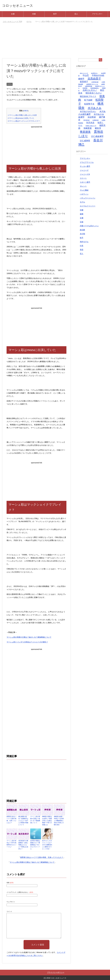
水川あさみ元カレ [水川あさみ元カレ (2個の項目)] (88, 112)
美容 (82, 250)
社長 (82, 246)
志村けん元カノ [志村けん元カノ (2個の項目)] (90, 91)
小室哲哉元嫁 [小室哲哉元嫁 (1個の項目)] (95, 82)
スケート (83, 179)
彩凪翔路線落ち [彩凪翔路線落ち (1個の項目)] (95, 89)
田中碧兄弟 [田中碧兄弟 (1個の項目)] (86, 121)
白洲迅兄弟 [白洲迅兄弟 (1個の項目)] (96, 121)
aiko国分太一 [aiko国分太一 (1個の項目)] (95, 74)
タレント (83, 187)
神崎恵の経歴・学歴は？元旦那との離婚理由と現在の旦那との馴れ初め (59, 820)
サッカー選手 (85, 167)
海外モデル (84, 242)
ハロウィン (84, 195)
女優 (13, 14)
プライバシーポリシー (56, 970)
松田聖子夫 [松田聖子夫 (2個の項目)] (89, 104)
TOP (12, 22)
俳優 (34, 14)
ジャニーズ (84, 171)
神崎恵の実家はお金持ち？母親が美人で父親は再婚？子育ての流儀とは (47, 820)
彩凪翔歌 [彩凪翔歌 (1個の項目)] (85, 89)
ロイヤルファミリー (88, 207)
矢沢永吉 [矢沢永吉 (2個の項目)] (90, 123)
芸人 (76, 14)
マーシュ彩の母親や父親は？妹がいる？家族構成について (29, 638)
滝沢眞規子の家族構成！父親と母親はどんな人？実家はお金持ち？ (24, 842)
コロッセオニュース (20, 6)
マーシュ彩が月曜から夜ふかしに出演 (22, 116)
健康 (82, 214)
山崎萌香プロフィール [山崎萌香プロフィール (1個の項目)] (92, 85)
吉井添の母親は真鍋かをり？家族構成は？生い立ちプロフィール (35, 842)
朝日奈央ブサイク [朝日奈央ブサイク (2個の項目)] (88, 97)
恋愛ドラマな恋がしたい (89, 226)
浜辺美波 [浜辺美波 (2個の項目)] (92, 118)
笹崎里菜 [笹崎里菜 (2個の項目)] (88, 129)
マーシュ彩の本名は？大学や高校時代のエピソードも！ (12, 842)
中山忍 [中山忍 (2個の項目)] (86, 76)
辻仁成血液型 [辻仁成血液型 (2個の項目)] (97, 137)
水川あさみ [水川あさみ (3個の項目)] (95, 109)
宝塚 (82, 222)
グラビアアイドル (87, 163)
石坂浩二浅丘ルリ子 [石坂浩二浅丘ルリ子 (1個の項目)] (91, 126)
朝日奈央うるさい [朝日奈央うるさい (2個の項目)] (94, 94)
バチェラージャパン (88, 199)
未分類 (82, 234)
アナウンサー (97, 14)
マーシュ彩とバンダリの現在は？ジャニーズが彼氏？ (27, 643)
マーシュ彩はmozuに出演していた (21, 119)
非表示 (26, 111)
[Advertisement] (55, 43)
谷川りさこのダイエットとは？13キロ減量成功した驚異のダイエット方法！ (47, 843)
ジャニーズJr (85, 175)
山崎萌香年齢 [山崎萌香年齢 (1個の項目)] (89, 87)
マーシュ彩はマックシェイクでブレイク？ (24, 122)
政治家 (82, 230)
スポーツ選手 (85, 183)
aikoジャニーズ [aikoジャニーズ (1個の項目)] (84, 74)
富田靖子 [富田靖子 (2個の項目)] (84, 82)
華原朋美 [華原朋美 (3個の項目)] (85, 132)
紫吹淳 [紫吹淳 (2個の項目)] (98, 129)
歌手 (55, 14)
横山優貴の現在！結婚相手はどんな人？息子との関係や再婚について (24, 820)
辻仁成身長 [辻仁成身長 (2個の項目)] (85, 141)
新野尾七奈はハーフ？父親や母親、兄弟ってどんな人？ (12, 820)
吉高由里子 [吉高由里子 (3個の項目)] (94, 79)
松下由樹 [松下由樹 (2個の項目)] (88, 101)
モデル (10, 85)
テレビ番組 (84, 191)
